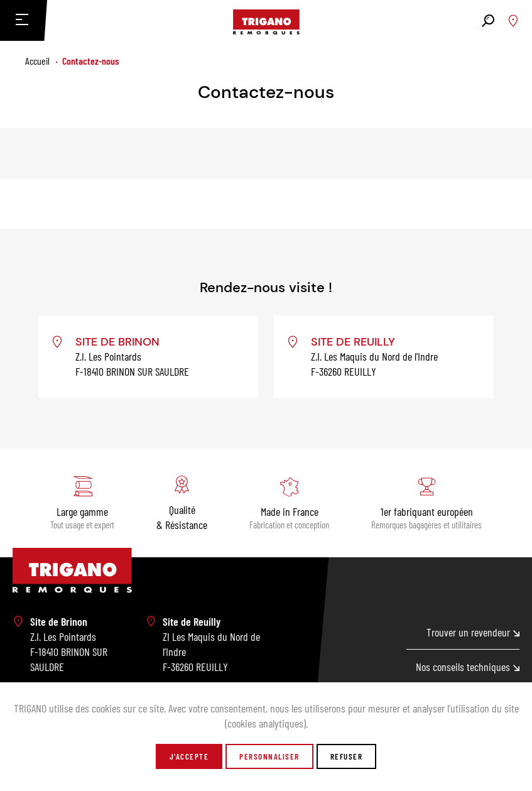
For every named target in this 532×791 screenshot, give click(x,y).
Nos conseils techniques (468, 667)
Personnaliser (269, 756)
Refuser (347, 756)
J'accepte (189, 756)
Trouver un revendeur (473, 632)
